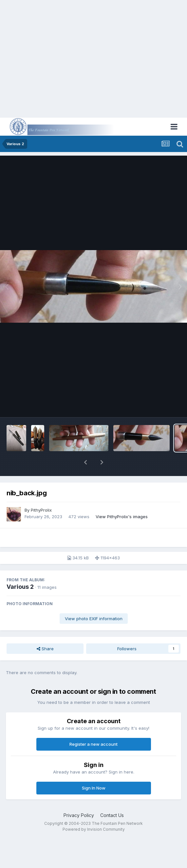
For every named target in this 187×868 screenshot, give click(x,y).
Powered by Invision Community (94, 829)
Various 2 (20, 587)
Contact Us (112, 815)
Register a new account (93, 744)
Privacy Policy (79, 815)
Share (45, 649)
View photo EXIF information (94, 619)
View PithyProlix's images (122, 517)
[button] (85, 462)
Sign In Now (94, 788)
